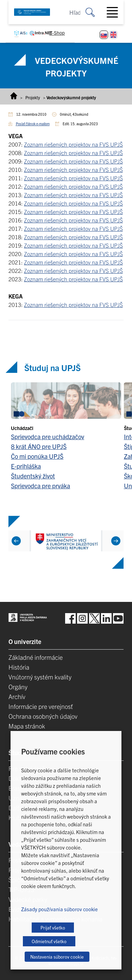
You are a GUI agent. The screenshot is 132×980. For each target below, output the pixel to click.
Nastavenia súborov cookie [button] (57, 957)
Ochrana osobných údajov (43, 716)
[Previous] (16, 541)
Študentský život (33, 476)
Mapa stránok (27, 726)
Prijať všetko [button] (53, 928)
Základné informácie (36, 657)
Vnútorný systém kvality (40, 677)
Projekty (33, 97)
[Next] (116, 541)
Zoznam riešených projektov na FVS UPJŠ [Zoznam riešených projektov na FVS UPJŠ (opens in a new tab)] (73, 144)
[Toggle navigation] (115, 12)
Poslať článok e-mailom (33, 124)
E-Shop (57, 33)
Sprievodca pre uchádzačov (48, 437)
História (19, 667)
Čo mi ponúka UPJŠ (37, 456)
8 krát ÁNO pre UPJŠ (39, 446)
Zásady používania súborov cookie (59, 909)
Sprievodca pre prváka (40, 486)
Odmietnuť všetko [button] (49, 941)
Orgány (18, 687)
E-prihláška (26, 466)
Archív (17, 696)
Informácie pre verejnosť (41, 706)
